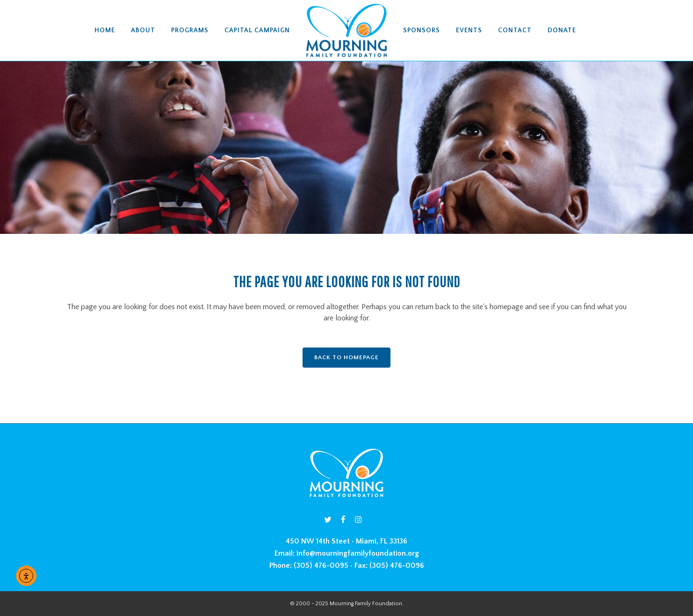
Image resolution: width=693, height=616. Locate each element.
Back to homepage (346, 357)
